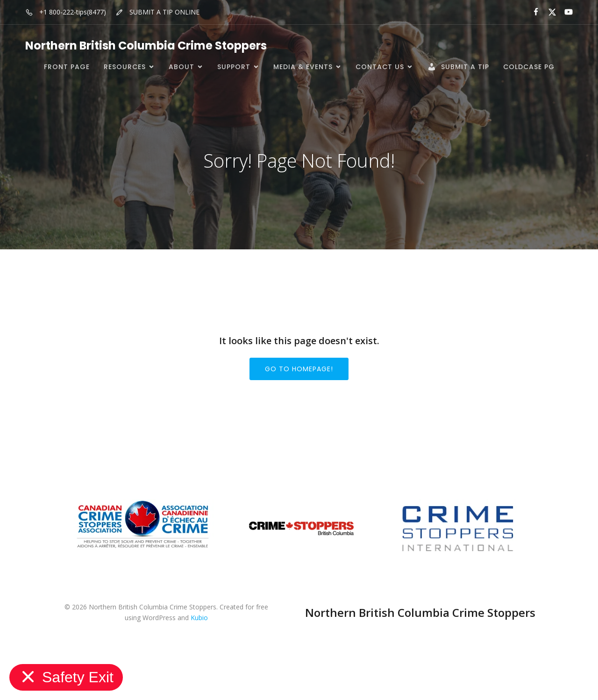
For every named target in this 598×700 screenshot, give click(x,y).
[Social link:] (532, 12)
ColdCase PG (529, 67)
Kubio (199, 618)
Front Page (67, 67)
